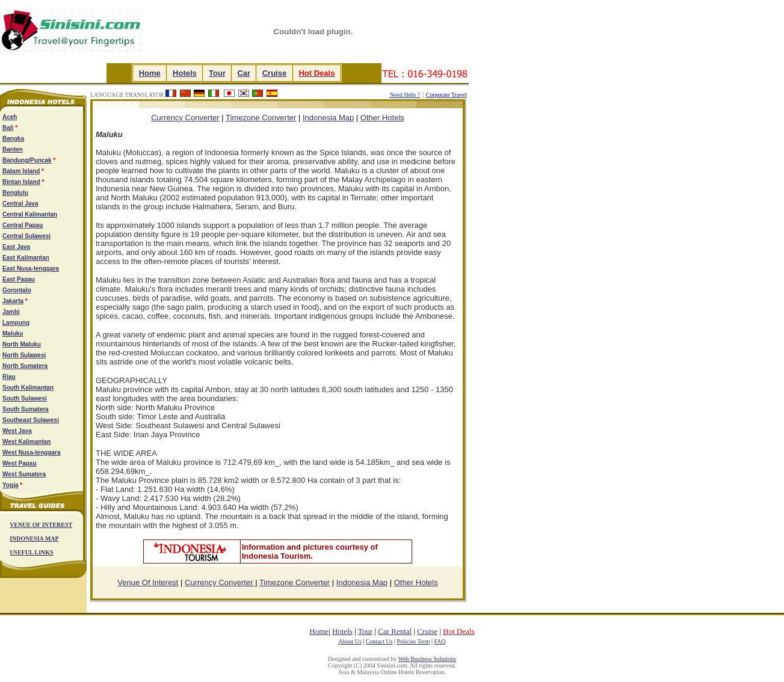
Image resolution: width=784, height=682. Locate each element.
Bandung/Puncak (27, 160)
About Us (350, 641)
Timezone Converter (261, 118)
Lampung (16, 323)
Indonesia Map (328, 118)
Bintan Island (21, 182)
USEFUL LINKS (32, 552)
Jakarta (13, 301)
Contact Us (379, 641)
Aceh (10, 117)
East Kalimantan (26, 258)
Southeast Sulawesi (31, 420)
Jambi (11, 312)
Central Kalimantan (30, 214)
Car (243, 73)
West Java (17, 431)
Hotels (185, 73)
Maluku (13, 333)
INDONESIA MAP (34, 539)
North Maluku (22, 344)
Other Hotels (382, 118)
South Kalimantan (28, 388)
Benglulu (15, 193)
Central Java (20, 204)
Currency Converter (220, 582)
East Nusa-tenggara (31, 269)
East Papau (19, 279)
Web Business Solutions (427, 659)
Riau (9, 377)
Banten (13, 149)
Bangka (13, 139)
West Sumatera (24, 474)
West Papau (20, 463)
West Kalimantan (26, 442)
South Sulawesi (25, 398)
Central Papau (23, 225)
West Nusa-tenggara (32, 453)
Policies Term (414, 641)
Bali (8, 128)
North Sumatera (25, 366)
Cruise (274, 73)
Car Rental (395, 631)
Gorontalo (17, 290)
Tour (217, 73)
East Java (16, 247)
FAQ (440, 641)
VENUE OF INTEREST (41, 525)
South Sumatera (26, 409)
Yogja (10, 485)
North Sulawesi (24, 355)
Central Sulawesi (26, 236)
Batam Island (21, 171)
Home (150, 73)
